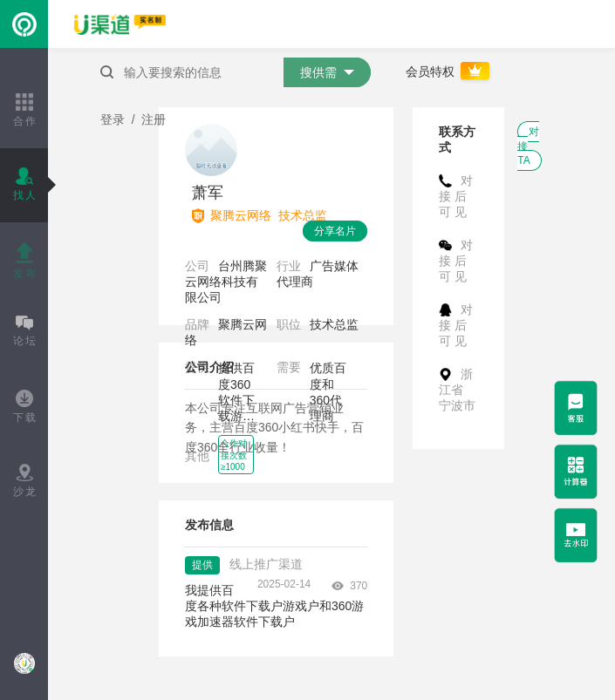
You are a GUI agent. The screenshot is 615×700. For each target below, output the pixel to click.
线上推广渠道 (266, 564)
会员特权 (449, 71)
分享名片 (335, 231)
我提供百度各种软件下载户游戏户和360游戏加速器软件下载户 (274, 606)
